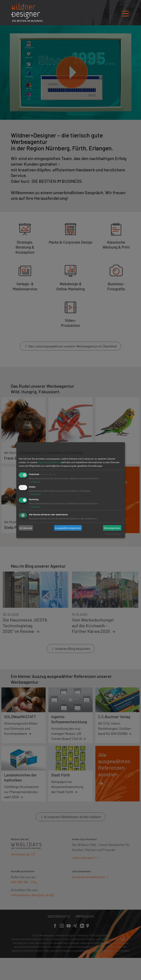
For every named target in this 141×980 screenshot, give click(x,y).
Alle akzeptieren (112, 528)
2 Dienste (35, 482)
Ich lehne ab (26, 528)
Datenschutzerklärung (49, 462)
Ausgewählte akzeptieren (68, 528)
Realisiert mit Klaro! (113, 534)
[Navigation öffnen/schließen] (125, 12)
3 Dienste (35, 494)
